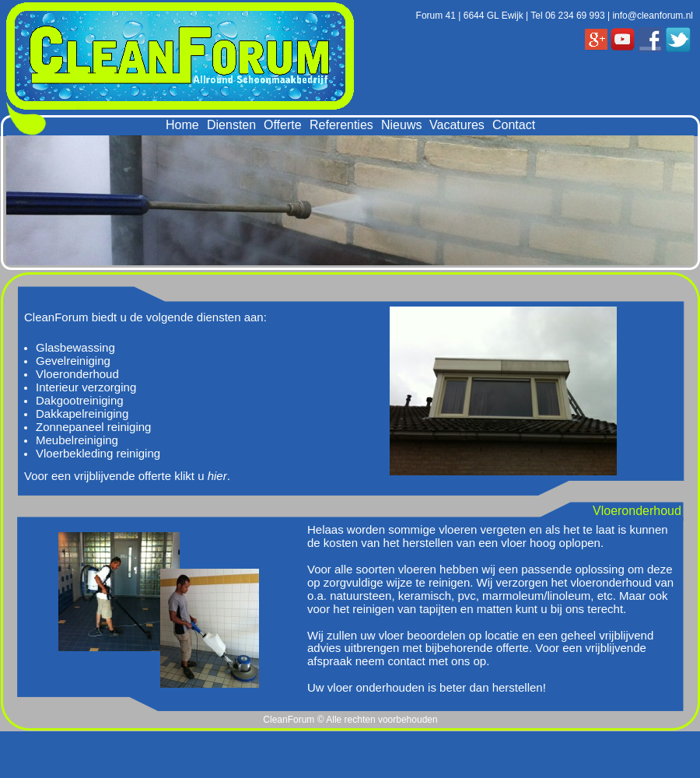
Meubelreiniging (77, 440)
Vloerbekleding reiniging (98, 453)
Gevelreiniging (73, 361)
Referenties (341, 125)
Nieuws (401, 125)
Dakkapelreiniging (82, 414)
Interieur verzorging (86, 387)
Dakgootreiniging (80, 400)
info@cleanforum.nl (653, 16)
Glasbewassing (75, 347)
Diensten (231, 125)
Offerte (283, 125)
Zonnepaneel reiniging (93, 427)
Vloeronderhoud (77, 374)
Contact (514, 125)
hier (217, 476)
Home (182, 125)
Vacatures (457, 125)
